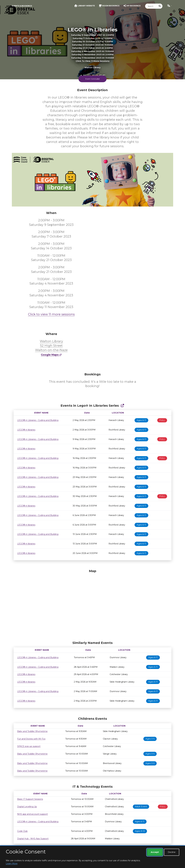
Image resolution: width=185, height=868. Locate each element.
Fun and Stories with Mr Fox (31, 739)
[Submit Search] (160, 6)
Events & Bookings (22, 6)
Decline (172, 852)
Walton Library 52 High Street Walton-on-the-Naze (51, 346)
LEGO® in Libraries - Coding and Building (38, 420)
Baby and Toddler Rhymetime (32, 731)
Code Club (22, 831)
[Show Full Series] (122, 406)
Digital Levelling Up (27, 807)
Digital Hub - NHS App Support (33, 839)
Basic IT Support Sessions (30, 799)
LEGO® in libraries (26, 430)
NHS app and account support (33, 814)
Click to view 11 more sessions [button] (93, 61)
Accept (155, 852)
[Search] (151, 6)
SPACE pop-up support (29, 746)
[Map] (92, 604)
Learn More (12, 864)
